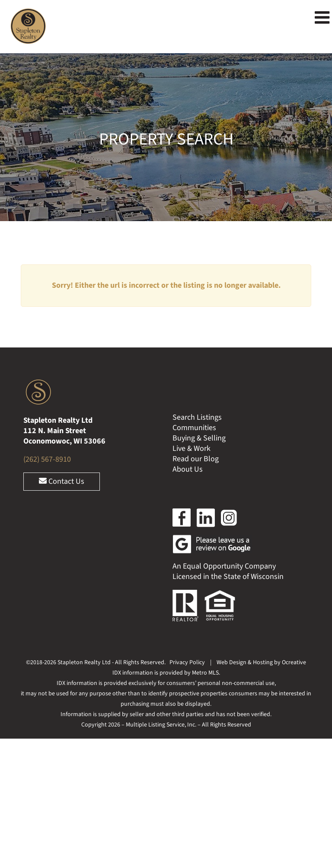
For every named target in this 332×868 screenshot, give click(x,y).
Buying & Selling (199, 438)
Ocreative (294, 662)
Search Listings (197, 417)
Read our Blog (196, 459)
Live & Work (192, 448)
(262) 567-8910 (47, 459)
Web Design (231, 662)
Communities (194, 428)
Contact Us (62, 481)
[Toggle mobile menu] (323, 17)
